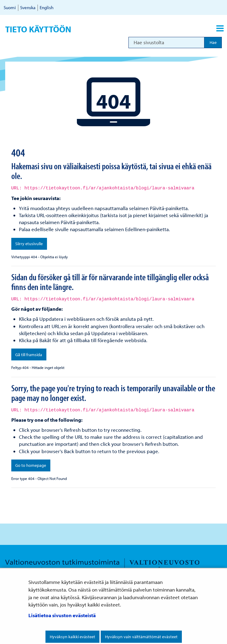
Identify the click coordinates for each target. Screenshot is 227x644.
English (47, 7)
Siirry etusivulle (29, 244)
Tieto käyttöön (38, 29)
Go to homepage (31, 465)
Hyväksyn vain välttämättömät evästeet (141, 637)
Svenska (28, 7)
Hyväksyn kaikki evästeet (72, 637)
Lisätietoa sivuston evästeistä (62, 615)
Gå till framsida (29, 355)
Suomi (10, 7)
